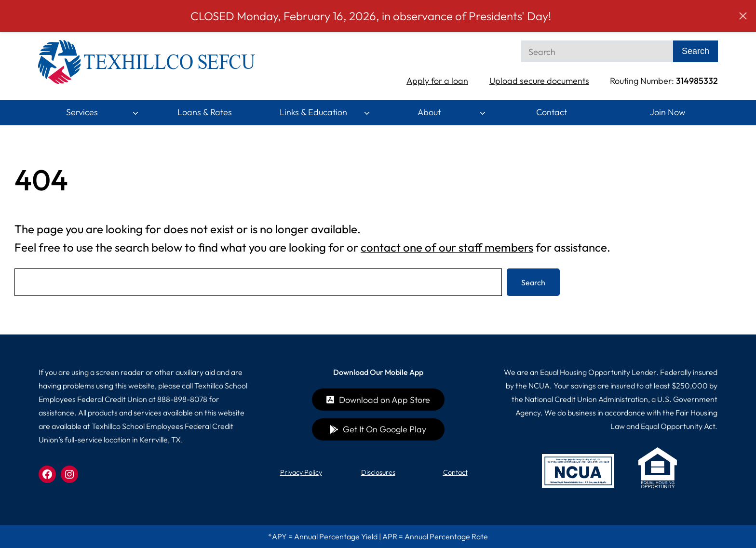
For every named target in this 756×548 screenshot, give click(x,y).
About (429, 112)
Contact (552, 112)
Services (82, 112)
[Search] (597, 51)
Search (533, 282)
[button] (743, 16)
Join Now (668, 112)
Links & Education (313, 112)
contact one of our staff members (447, 247)
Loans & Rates (205, 112)
